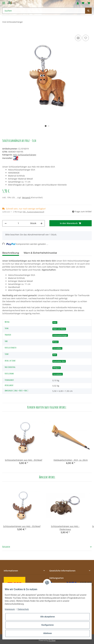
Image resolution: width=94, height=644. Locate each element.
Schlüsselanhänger (60, 335)
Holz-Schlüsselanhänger (25, 155)
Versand (26, 197)
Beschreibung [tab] (11, 253)
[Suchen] (44, 11)
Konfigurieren (48, 625)
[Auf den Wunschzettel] (86, 38)
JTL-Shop (52, 640)
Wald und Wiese (59, 329)
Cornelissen (58, 374)
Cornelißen (57, 348)
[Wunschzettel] (83, 3)
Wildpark (57, 368)
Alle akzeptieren (48, 617)
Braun (55, 342)
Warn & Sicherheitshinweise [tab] (40, 253)
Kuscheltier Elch (59, 361)
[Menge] (18, 223)
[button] (78, 3)
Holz (55, 323)
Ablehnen (48, 633)
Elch (55, 355)
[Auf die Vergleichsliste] (78, 38)
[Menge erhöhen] (41, 223)
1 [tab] (46, 126)
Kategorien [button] (6, 547)
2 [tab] (49, 126)
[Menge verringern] (6, 223)
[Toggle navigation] (4, 2)
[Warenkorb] (89, 3)
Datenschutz (23, 609)
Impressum (10, 609)
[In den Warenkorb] (5, 30)
